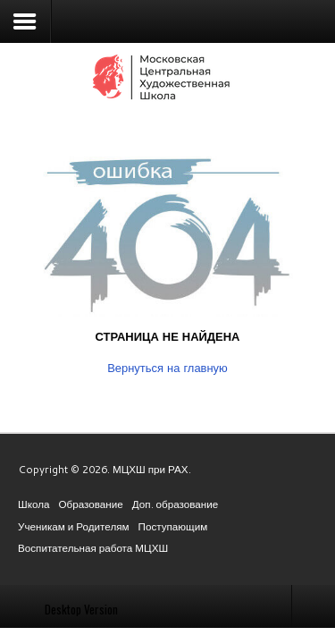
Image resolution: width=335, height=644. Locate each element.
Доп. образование (175, 504)
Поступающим (173, 526)
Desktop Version (81, 609)
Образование (90, 504)
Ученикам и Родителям (74, 526)
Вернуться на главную (167, 368)
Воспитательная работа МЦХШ (93, 548)
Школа (33, 504)
